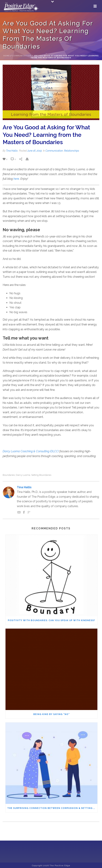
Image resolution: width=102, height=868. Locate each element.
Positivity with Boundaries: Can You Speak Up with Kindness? (51, 620)
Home (7, 56)
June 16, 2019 (34, 151)
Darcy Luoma (23, 475)
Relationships (72, 151)
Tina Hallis (12, 151)
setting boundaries (41, 475)
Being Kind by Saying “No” (52, 714)
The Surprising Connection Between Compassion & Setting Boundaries (52, 808)
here (16, 179)
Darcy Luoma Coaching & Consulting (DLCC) (31, 451)
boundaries (9, 475)
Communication (22, 56)
